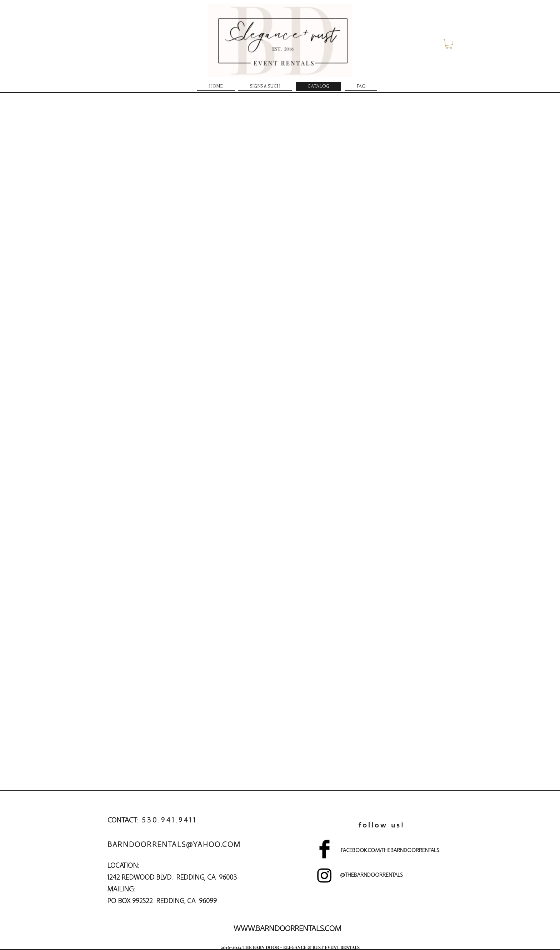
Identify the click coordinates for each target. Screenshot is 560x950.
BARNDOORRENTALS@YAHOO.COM (174, 844)
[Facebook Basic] (324, 849)
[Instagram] (324, 875)
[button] (449, 44)
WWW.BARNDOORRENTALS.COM (287, 928)
